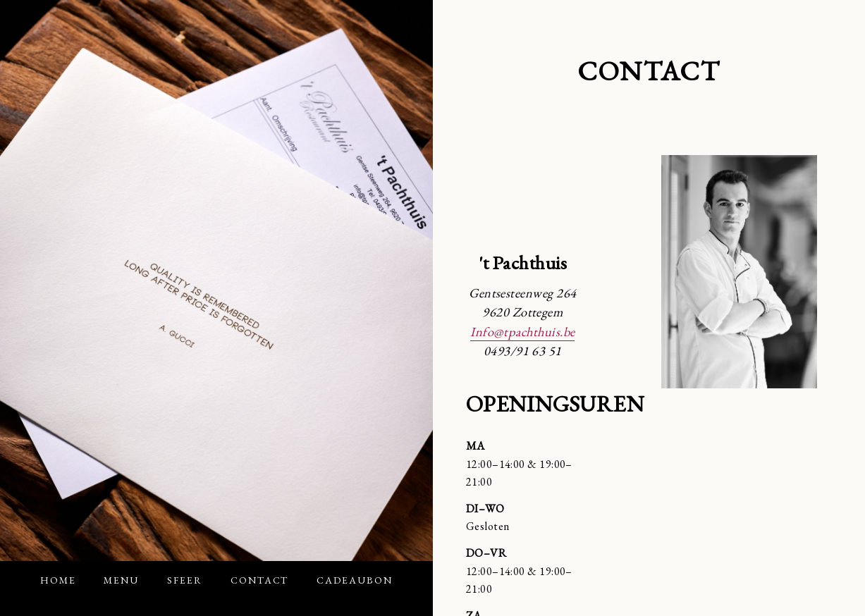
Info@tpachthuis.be (522, 331)
